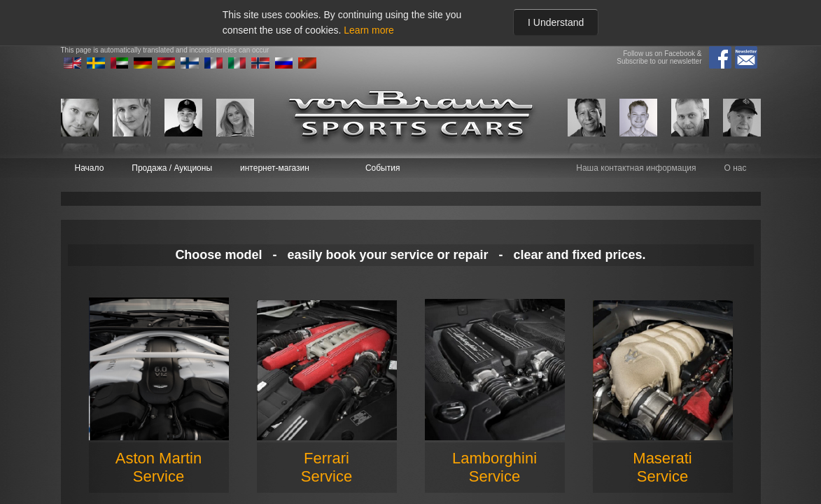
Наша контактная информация (636, 168)
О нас (736, 168)
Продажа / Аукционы (172, 168)
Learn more (369, 30)
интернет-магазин (275, 168)
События (383, 168)
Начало (90, 168)
